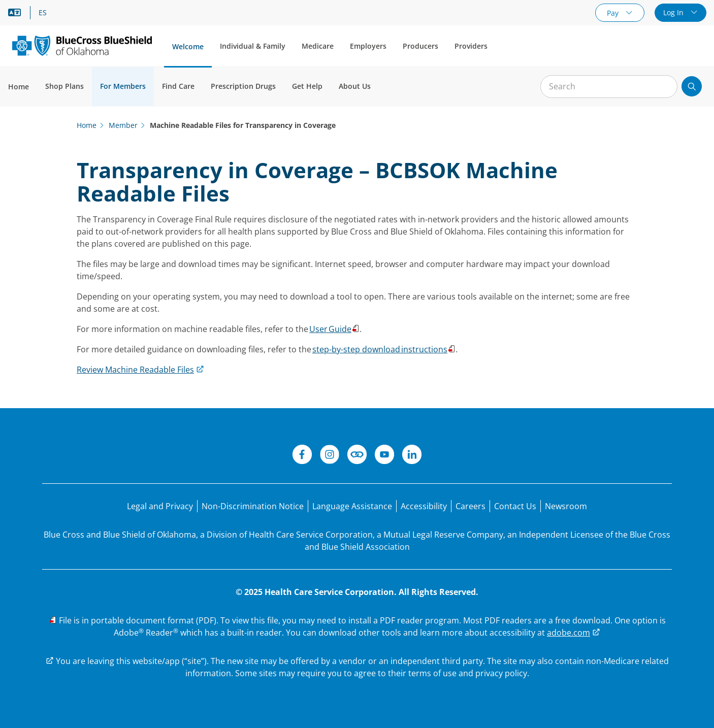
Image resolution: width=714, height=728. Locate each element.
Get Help (307, 86)
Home (19, 87)
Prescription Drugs (243, 86)
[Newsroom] (566, 506)
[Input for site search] (609, 87)
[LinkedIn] (412, 456)
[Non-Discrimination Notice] (253, 506)
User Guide (330, 329)
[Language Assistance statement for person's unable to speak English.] (352, 506)
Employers (368, 46)
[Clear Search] (664, 87)
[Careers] (470, 506)
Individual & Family (253, 46)
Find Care (178, 86)
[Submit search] (692, 86)
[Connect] (357, 456)
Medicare (318, 46)
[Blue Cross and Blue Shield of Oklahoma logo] (82, 45)
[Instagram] (330, 456)
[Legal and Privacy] (160, 506)
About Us (355, 86)
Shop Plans (64, 86)
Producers (420, 46)
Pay (614, 13)
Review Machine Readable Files (135, 370)
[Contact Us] (515, 506)
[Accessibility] (424, 506)
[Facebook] (302, 456)
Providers (471, 46)
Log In (674, 12)
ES (43, 13)
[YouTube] (384, 456)
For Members (123, 86)
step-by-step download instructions (380, 349)
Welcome (188, 46)
